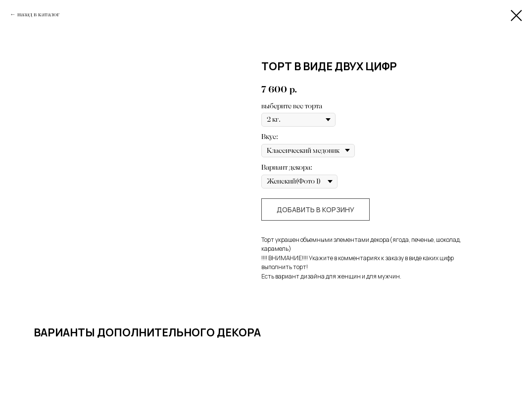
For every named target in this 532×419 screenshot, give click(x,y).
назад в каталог (38, 14)
